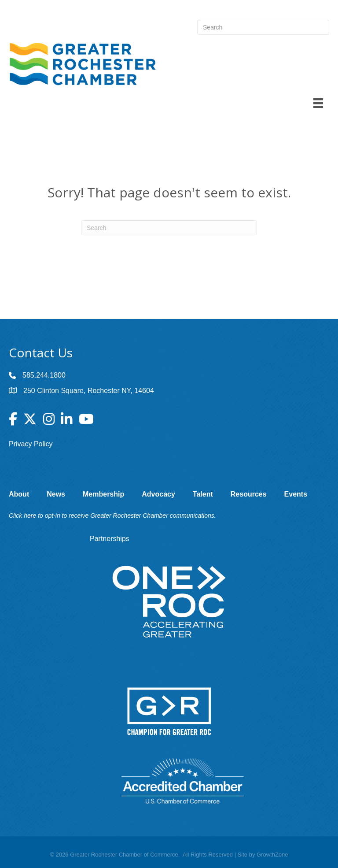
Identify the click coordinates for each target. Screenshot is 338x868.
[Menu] (318, 103)
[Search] (169, 228)
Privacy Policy (31, 444)
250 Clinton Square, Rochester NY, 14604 (89, 391)
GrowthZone (272, 855)
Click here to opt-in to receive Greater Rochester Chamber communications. (112, 516)
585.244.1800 (44, 375)
